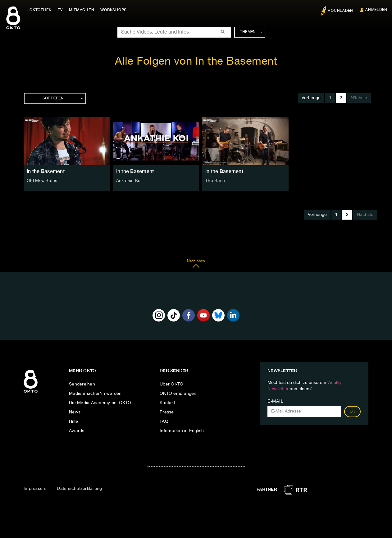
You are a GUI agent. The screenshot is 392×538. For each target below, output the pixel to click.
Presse (167, 412)
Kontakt (167, 403)
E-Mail (275, 401)
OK (353, 412)
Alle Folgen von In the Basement (196, 62)
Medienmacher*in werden (95, 394)
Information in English (182, 431)
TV (60, 10)
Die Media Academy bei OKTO (100, 403)
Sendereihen (82, 384)
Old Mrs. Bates (42, 181)
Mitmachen (82, 10)
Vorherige (311, 98)
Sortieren (63, 98)
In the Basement (46, 171)
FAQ (164, 422)
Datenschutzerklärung (79, 489)
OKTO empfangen (178, 394)
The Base (215, 181)
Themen (251, 32)
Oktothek (41, 10)
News (75, 412)
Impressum (35, 489)
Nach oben (196, 266)
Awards (77, 431)
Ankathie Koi (129, 181)
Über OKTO (171, 384)
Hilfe (73, 422)
